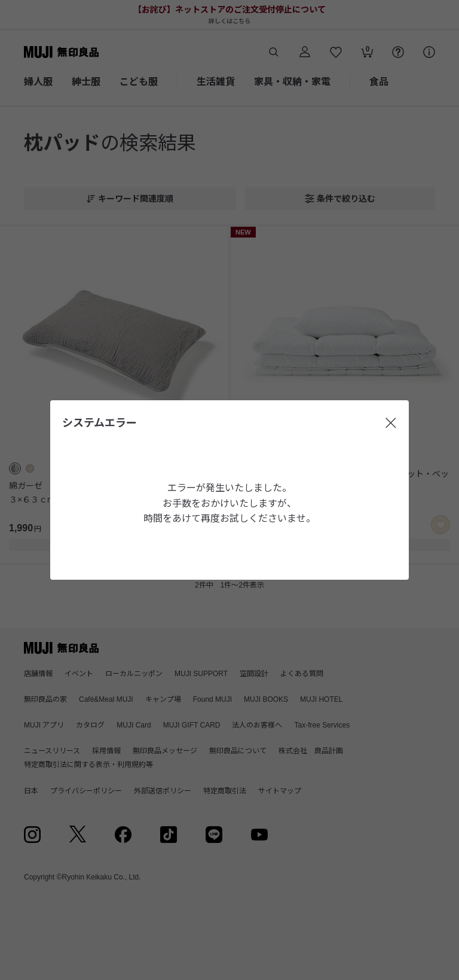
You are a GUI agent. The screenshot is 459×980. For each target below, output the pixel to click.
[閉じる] (391, 423)
